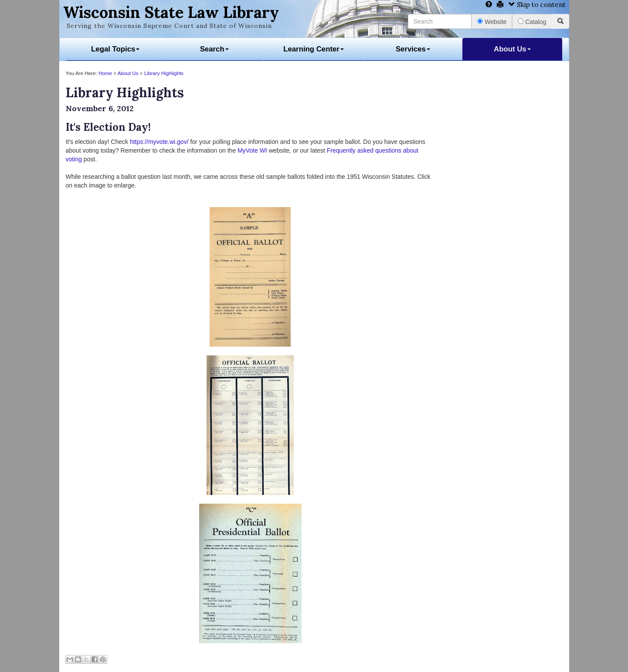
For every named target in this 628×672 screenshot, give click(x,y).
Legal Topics (115, 49)
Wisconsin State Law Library (171, 12)
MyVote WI (252, 150)
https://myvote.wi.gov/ (159, 142)
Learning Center (314, 49)
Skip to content (537, 5)
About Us (512, 49)
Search (214, 49)
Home (105, 73)
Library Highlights (164, 73)
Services (413, 49)
